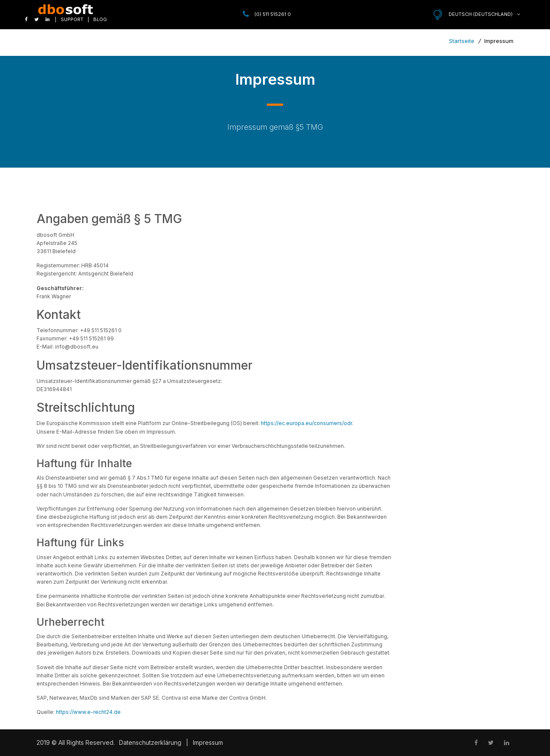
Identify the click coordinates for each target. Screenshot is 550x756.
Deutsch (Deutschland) (484, 14)
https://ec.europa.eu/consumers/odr (306, 423)
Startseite (463, 41)
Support (72, 19)
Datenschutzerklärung (150, 742)
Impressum (208, 742)
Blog (100, 19)
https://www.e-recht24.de (88, 712)
